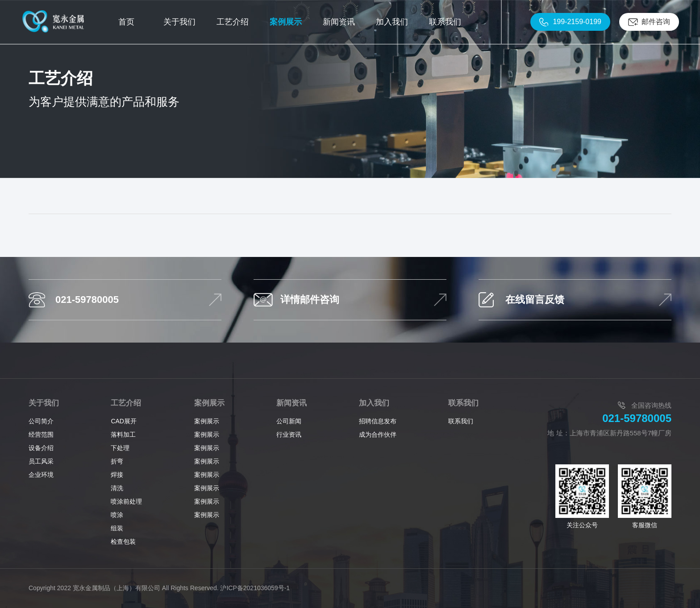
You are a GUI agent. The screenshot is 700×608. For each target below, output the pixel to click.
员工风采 (41, 461)
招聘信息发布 (378, 421)
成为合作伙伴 (378, 434)
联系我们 (463, 403)
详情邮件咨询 (310, 300)
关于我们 (44, 403)
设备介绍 (41, 448)
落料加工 (123, 434)
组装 (117, 528)
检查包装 (123, 542)
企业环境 (41, 475)
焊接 (117, 475)
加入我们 (374, 403)
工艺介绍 (126, 403)
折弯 (117, 461)
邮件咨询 (656, 22)
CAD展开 (124, 421)
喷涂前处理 (126, 501)
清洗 (117, 488)
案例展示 (209, 403)
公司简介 (41, 421)
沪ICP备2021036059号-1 (255, 588)
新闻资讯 (292, 403)
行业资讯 (289, 434)
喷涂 (117, 515)
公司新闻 (289, 421)
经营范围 (41, 434)
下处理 (120, 448)
